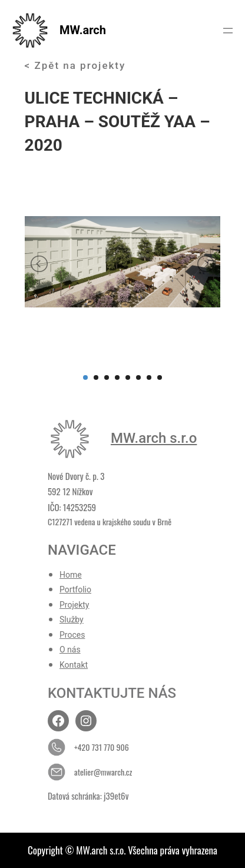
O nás (70, 650)
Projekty (75, 605)
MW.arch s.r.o (154, 438)
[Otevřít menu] (228, 31)
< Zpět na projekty (75, 65)
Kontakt (74, 665)
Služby (72, 619)
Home (71, 575)
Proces (72, 635)
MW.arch (83, 30)
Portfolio (75, 589)
